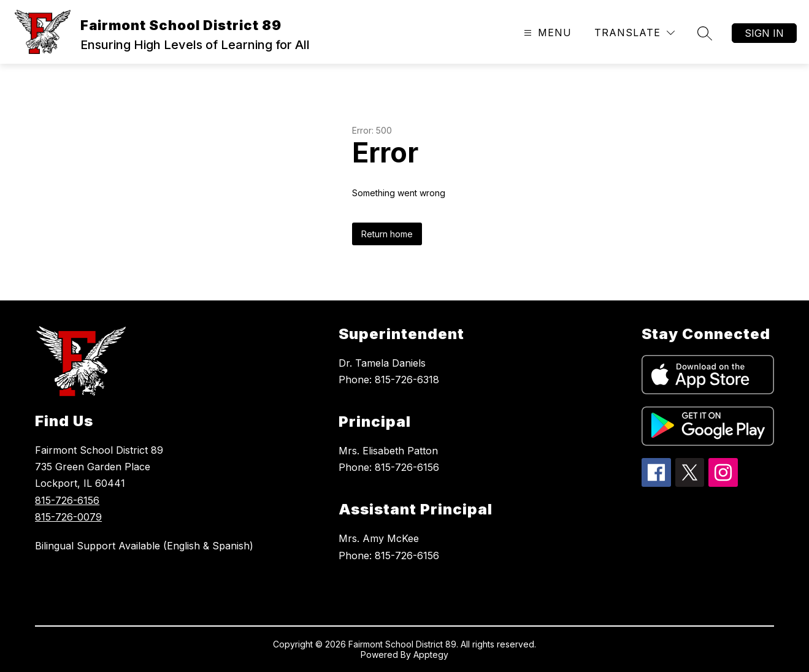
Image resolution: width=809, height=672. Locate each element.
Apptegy (431, 655)
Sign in (764, 33)
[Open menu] (546, 33)
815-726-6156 (67, 500)
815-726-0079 (68, 517)
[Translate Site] (635, 33)
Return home (387, 234)
